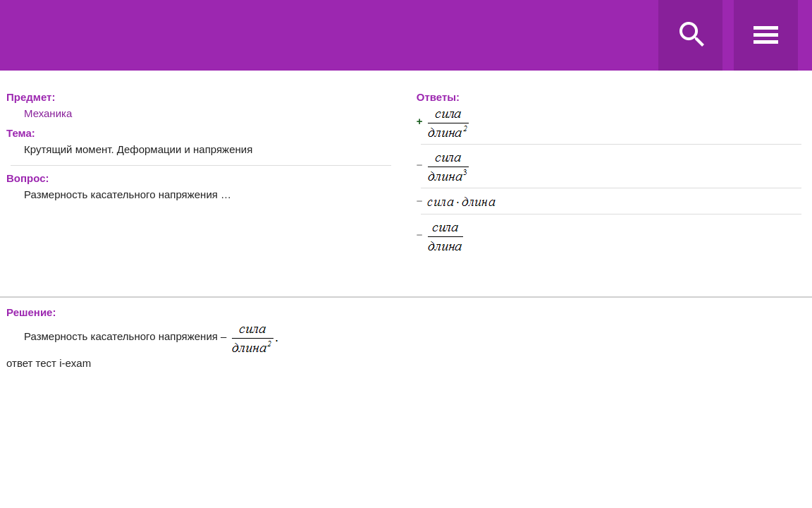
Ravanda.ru (332, 36)
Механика (48, 113)
